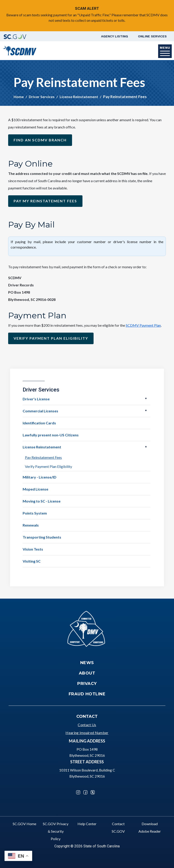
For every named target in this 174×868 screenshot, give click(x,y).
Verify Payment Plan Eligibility (48, 466)
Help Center (87, 824)
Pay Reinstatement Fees (43, 457)
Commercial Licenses (40, 411)
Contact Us (87, 725)
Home (19, 97)
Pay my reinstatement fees (45, 201)
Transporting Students (42, 537)
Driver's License (36, 399)
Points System (35, 513)
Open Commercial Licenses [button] (146, 411)
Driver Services (42, 97)
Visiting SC (32, 561)
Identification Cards (39, 423)
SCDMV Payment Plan (143, 325)
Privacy (87, 684)
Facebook (85, 792)
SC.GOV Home (24, 824)
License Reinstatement (79, 97)
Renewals (31, 525)
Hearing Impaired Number (87, 733)
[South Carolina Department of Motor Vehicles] (20, 50)
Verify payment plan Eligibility (51, 338)
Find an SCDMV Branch (40, 140)
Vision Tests (33, 549)
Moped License (35, 489)
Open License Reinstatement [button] (146, 447)
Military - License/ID (40, 477)
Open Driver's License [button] (146, 399)
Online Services (152, 36)
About (87, 673)
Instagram (78, 792)
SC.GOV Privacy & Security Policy (56, 831)
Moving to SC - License (42, 501)
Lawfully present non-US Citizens (51, 435)
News (87, 663)
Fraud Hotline (87, 694)
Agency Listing (115, 36)
